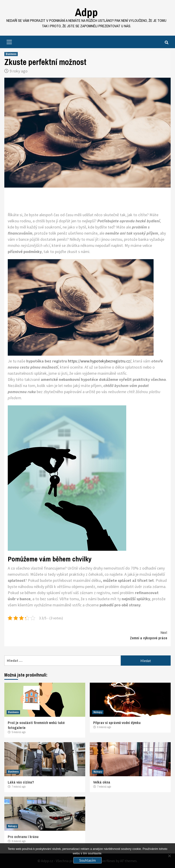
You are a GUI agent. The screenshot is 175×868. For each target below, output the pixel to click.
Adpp (86, 12)
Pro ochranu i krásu (23, 837)
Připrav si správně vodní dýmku (117, 723)
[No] (169, 856)
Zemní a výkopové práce (127, 635)
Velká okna (102, 782)
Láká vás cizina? (21, 782)
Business (11, 54)
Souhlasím (87, 860)
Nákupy (98, 712)
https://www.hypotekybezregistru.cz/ (100, 361)
